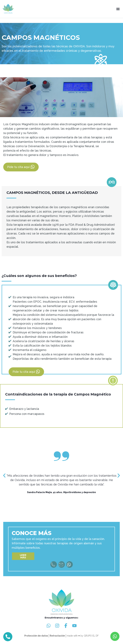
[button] (118, 9)
